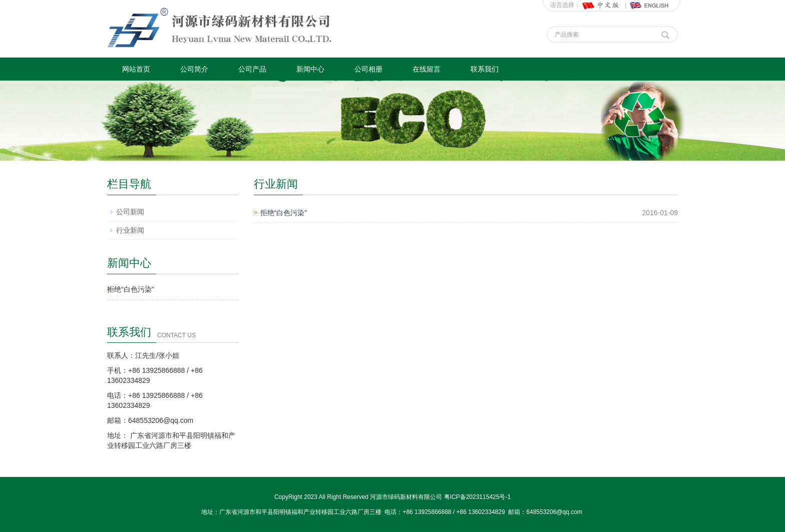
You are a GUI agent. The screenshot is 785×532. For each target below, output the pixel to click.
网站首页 (136, 69)
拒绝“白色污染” (284, 213)
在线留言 (427, 69)
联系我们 (485, 69)
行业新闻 (130, 230)
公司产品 (252, 69)
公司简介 (194, 69)
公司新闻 (130, 212)
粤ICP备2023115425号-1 (477, 497)
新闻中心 (310, 69)
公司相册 (368, 69)
